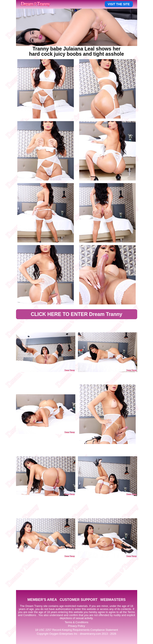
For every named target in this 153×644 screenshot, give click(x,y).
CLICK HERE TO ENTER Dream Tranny (76, 314)
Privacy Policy (76, 626)
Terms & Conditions (76, 622)
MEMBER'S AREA (42, 600)
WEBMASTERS (113, 600)
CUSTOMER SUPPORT (79, 600)
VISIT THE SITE (119, 4)
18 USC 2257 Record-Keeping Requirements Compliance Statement (76, 630)
